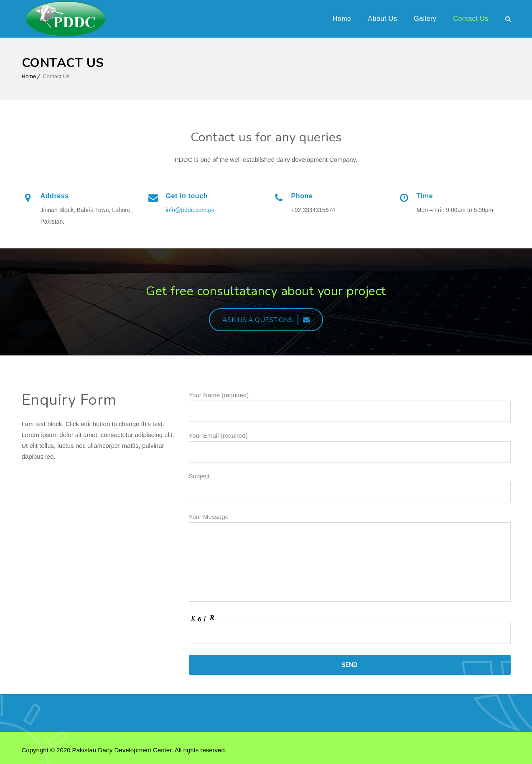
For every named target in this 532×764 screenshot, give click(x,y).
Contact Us (471, 19)
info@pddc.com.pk (191, 210)
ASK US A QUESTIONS (266, 320)
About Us (382, 19)
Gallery (425, 19)
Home (342, 19)
